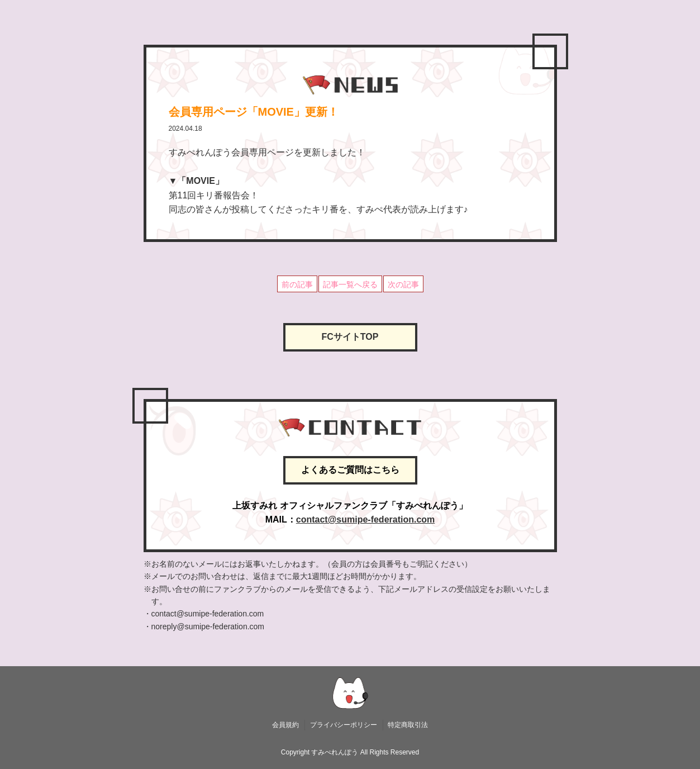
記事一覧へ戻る (350, 284)
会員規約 (285, 725)
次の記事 (403, 284)
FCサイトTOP (350, 337)
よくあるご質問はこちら (350, 470)
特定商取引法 (408, 725)
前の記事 (297, 284)
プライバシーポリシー (344, 725)
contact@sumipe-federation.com (366, 519)
